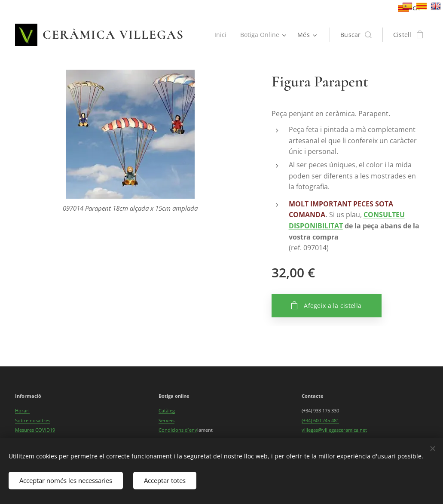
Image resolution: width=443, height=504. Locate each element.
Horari (22, 410)
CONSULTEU (384, 215)
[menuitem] (221, 35)
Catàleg (167, 410)
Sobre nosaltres (33, 420)
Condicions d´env (178, 430)
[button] (356, 35)
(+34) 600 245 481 (320, 420)
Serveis (167, 420)
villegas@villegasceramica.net (334, 430)
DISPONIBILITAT (316, 226)
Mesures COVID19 (35, 430)
